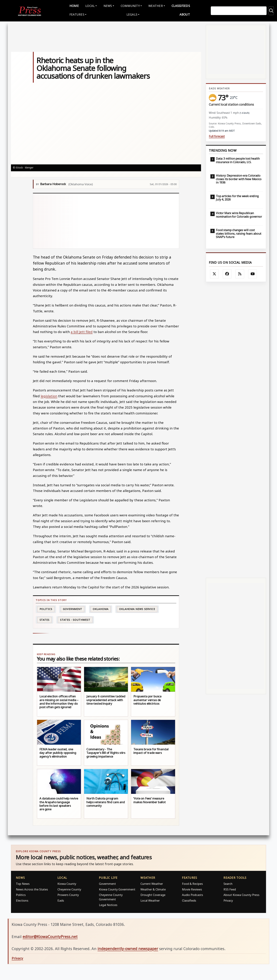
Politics (21, 894)
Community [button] (130, 5)
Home (74, 5)
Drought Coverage (153, 894)
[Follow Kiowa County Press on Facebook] (227, 273)
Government (73, 608)
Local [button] (90, 5)
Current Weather (152, 883)
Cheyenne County (69, 889)
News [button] (108, 5)
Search (228, 883)
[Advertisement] (106, 220)
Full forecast (217, 136)
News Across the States (32, 889)
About (185, 14)
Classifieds (181, 5)
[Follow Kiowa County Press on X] (214, 273)
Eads (61, 900)
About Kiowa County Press (241, 894)
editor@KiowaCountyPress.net (50, 936)
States (45, 619)
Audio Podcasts (192, 894)
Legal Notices (108, 904)
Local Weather (150, 900)
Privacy (228, 900)
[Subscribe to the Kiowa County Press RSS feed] (240, 273)
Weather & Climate (153, 889)
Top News (23, 883)
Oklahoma (101, 608)
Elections (22, 900)
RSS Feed (230, 889)
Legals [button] (132, 14)
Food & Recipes (192, 883)
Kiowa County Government (117, 889)
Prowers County (68, 894)
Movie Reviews (192, 889)
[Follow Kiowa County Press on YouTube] (253, 273)
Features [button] (77, 14)
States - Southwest (75, 619)
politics (46, 608)
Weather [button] (156, 5)
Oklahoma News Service (137, 608)
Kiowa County (67, 883)
